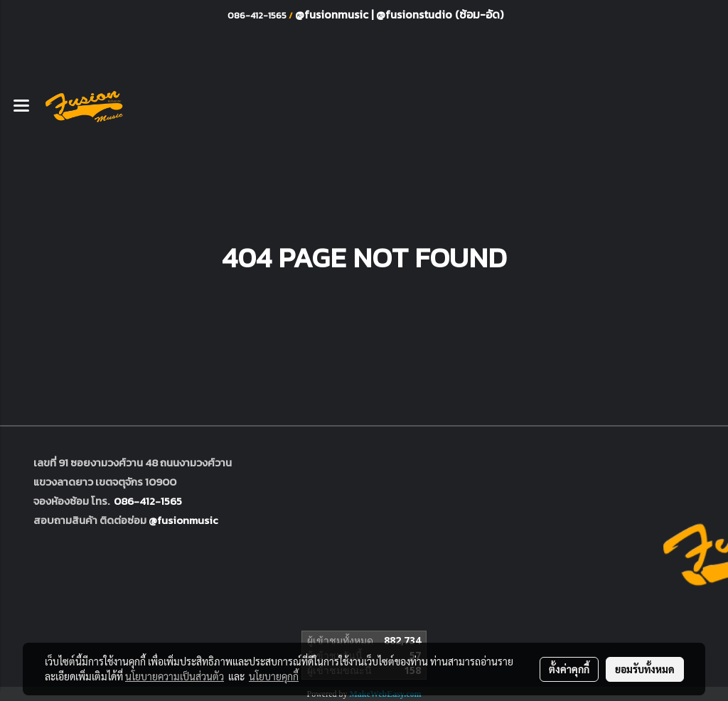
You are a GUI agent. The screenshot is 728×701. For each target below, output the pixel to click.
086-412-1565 (148, 501)
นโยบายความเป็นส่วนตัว (175, 676)
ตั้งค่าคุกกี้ (569, 669)
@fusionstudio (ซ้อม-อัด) (440, 14)
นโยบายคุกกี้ (274, 676)
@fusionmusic (333, 14)
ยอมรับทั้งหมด (645, 669)
